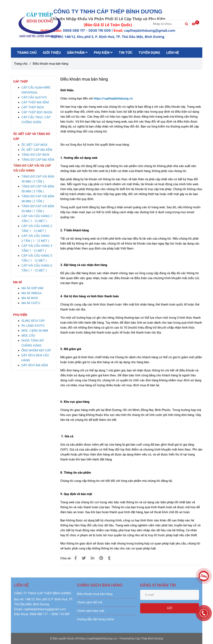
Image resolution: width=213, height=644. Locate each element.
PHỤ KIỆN (103, 53)
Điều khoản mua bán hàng (95, 594)
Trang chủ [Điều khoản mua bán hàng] (21, 64)
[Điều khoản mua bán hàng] (40, 24)
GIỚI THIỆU (52, 53)
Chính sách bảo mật (91, 611)
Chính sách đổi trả (90, 602)
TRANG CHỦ (27, 53)
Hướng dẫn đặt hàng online (95, 619)
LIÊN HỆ (173, 53)
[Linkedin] (93, 558)
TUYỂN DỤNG (149, 53)
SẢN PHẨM (77, 53)
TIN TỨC (126, 53)
